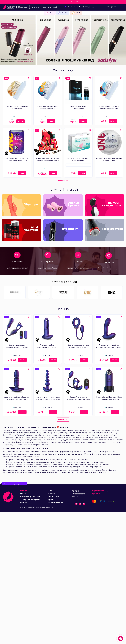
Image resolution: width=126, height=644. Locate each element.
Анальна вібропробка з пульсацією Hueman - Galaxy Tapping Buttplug (109, 346)
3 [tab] (66, 63)
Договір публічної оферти (30, 500)
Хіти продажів (54, 497)
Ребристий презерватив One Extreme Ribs (109, 160)
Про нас (23, 494)
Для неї (50, 13)
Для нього (63, 13)
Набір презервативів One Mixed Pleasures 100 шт (17, 160)
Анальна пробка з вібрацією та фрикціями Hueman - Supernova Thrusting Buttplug (17, 398)
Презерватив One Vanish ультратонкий (17, 108)
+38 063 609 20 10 (88, 7)
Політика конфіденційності (30, 497)
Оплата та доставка (39, 7)
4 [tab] (71, 63)
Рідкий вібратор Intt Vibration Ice (78, 108)
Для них (76, 13)
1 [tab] (55, 63)
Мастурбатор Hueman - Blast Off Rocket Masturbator (109, 398)
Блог (50, 7)
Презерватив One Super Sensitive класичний (109, 108)
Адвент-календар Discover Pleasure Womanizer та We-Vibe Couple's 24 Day (48, 160)
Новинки (52, 494)
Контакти (24, 503)
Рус (123, 7)
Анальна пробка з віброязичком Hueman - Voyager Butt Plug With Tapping (48, 346)
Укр (120, 7)
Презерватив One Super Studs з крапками (48, 108)
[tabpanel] (63, 40)
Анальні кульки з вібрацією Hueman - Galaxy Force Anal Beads (48, 398)
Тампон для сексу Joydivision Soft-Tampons (78, 160)
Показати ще (63, 181)
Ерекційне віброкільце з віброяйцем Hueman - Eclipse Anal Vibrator (78, 346)
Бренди (51, 500)
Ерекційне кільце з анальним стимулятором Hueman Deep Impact (17, 346)
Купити (20, 121)
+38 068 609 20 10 (74, 7)
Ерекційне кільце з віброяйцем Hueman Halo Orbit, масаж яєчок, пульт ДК (78, 398)
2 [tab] (60, 63)
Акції (55, 7)
